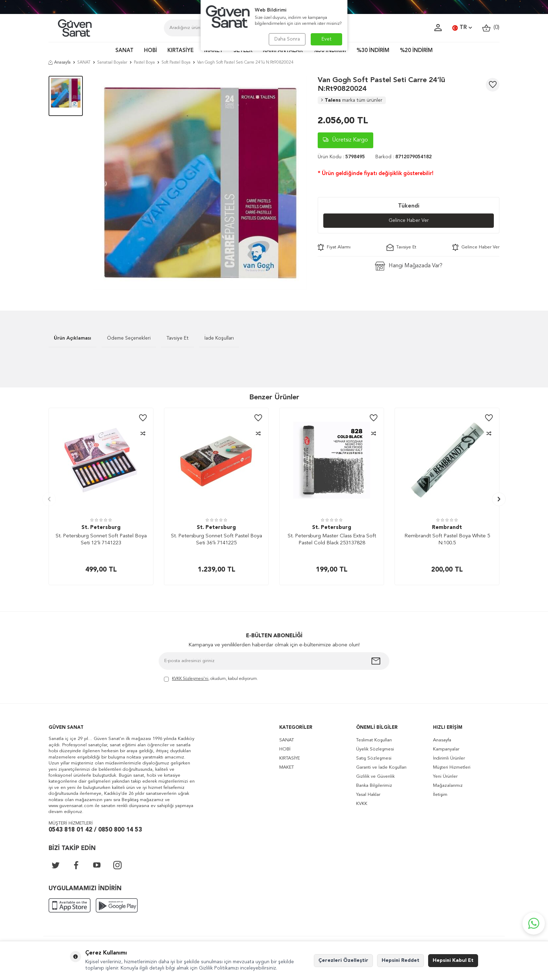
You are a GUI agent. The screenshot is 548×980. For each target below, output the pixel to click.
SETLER (243, 51)
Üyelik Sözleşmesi (375, 749)
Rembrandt (447, 528)
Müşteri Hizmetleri (452, 767)
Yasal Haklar (368, 795)
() (491, 28)
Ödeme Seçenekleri (129, 338)
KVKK (362, 804)
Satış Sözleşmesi (374, 758)
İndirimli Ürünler (449, 758)
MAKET (214, 51)
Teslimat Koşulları (374, 740)
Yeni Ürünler (445, 776)
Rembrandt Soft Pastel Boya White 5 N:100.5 (447, 540)
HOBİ (150, 51)
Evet (327, 39)
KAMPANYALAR (283, 51)
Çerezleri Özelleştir (343, 960)
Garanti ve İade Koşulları (381, 767)
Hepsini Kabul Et (453, 960)
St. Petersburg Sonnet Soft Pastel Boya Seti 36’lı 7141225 (217, 540)
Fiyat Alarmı (334, 247)
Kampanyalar (446, 749)
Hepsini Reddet (401, 960)
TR (462, 28)
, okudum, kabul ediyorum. (211, 679)
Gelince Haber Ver (409, 220)
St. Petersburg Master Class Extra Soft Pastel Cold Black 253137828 (332, 540)
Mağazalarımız (448, 786)
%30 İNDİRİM (373, 51)
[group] (200, 183)
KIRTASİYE (181, 51)
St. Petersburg (101, 528)
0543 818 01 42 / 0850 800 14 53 (95, 830)
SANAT (124, 51)
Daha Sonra (287, 39)
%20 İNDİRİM (416, 51)
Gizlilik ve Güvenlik (375, 776)
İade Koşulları (219, 338)
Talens (352, 100)
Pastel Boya (144, 63)
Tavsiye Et (401, 247)
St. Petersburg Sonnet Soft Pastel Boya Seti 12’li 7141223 (101, 540)
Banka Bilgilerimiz (374, 786)
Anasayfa (60, 63)
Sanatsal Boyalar (112, 63)
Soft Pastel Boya (176, 63)
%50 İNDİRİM (330, 51)
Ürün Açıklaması (73, 338)
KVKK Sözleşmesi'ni (190, 679)
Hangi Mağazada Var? (409, 266)
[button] (49, 499)
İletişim (440, 795)
